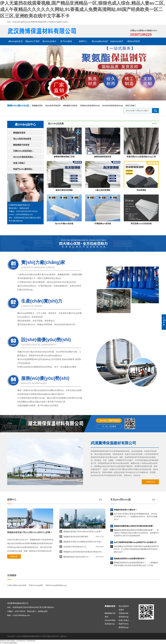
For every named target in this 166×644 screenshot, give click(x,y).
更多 (101, 500)
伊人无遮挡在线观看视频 (8, 643)
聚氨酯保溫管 (37, 106)
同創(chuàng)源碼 (36, 585)
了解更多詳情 (150, 482)
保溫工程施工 (131, 106)
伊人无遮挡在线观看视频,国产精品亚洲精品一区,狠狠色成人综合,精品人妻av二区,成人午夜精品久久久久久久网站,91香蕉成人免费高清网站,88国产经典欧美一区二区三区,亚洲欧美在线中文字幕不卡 (82, 9)
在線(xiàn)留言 (117, 41)
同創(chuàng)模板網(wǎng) (56, 585)
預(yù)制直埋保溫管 (53, 106)
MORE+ (155, 124)
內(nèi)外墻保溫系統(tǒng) (112, 106)
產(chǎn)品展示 (49, 41)
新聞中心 (83, 41)
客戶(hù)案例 (66, 41)
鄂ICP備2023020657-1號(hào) (55, 636)
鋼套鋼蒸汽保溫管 (70, 106)
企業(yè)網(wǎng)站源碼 (17, 585)
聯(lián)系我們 (134, 41)
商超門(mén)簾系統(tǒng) (25, 169)
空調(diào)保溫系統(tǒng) (90, 106)
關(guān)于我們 (32, 41)
